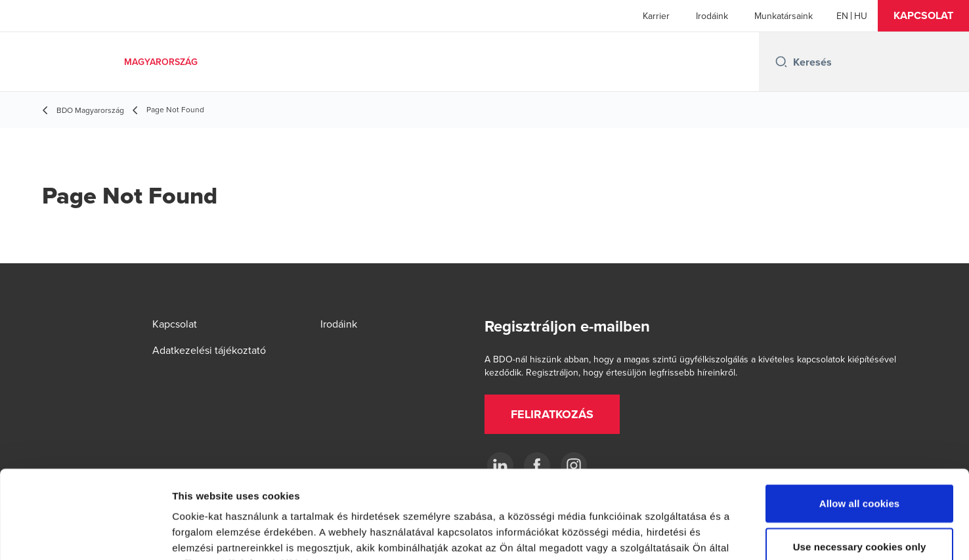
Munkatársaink (784, 16)
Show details (689, 534)
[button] (923, 16)
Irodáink (712, 16)
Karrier (656, 16)
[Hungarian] (861, 16)
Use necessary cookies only (860, 464)
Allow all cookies (860, 420)
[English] (842, 16)
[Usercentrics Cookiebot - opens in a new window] (85, 534)
